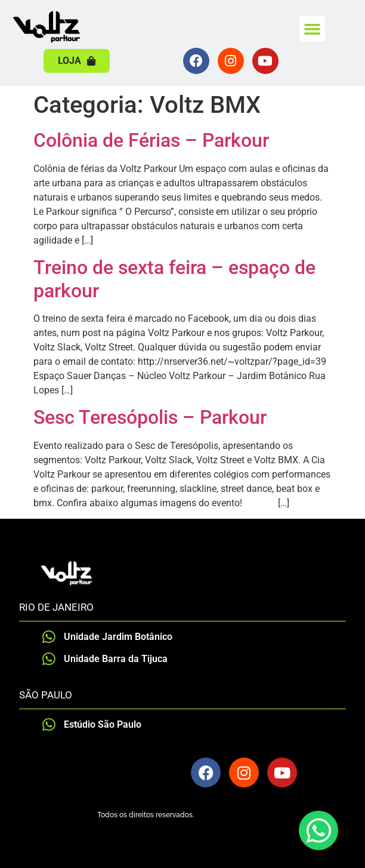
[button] (313, 29)
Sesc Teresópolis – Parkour (150, 417)
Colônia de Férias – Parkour (151, 140)
